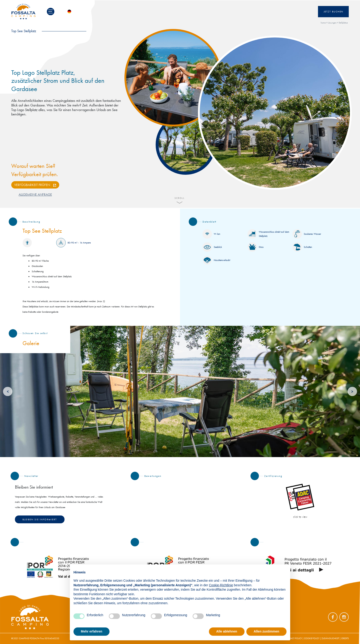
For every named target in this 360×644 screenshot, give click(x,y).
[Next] (352, 391)
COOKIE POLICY (312, 638)
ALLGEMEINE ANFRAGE (35, 195)
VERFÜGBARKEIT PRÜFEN (32, 185)
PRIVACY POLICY (294, 638)
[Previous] (8, 391)
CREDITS (345, 638)
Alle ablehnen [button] (227, 631)
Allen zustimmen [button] (266, 631)
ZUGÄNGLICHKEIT (330, 638)
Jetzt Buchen (333, 11)
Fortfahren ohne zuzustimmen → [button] (262, 570)
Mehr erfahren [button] (91, 631)
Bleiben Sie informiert (40, 519)
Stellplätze (343, 23)
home (323, 23)
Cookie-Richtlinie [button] (221, 585)
